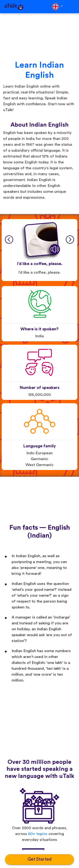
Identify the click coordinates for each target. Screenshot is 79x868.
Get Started (40, 859)
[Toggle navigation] (73, 7)
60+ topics (38, 834)
